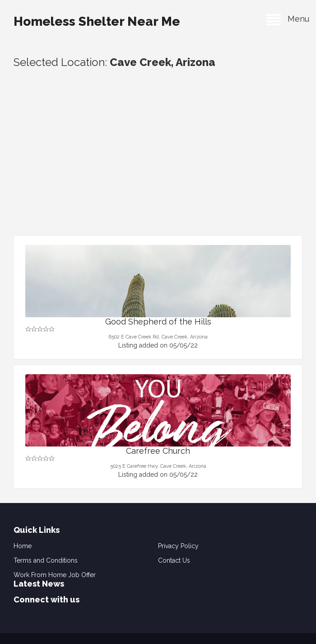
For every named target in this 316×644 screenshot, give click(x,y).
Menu (288, 19)
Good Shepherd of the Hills (158, 322)
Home (23, 546)
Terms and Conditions (46, 560)
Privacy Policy (178, 546)
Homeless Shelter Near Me (97, 21)
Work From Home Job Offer (55, 575)
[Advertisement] (158, 168)
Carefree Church (158, 451)
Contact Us (174, 560)
